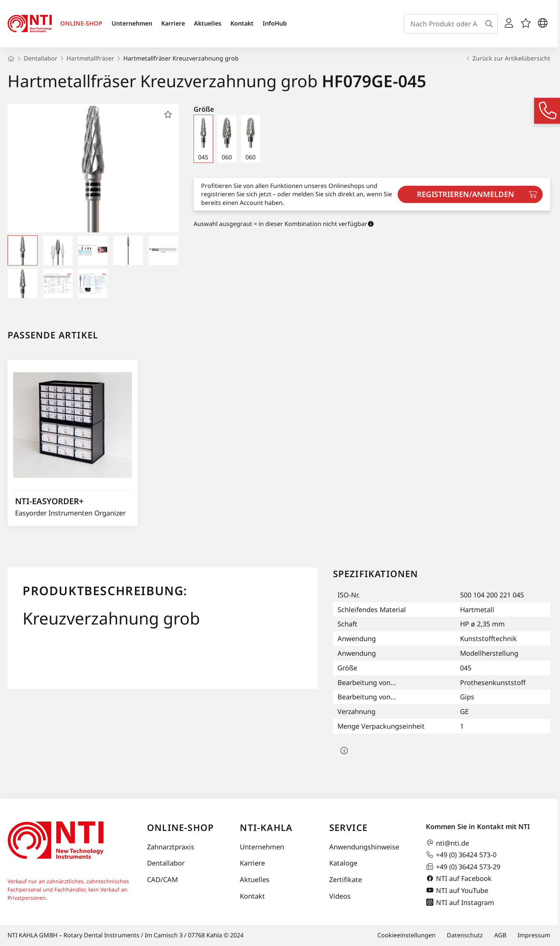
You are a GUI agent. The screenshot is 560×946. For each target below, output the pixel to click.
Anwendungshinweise (364, 847)
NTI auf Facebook (459, 879)
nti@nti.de (447, 843)
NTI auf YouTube (457, 890)
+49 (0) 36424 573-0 (461, 855)
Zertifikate (346, 879)
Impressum (534, 935)
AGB (500, 935)
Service (348, 827)
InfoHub (275, 23)
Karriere (173, 23)
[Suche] (490, 24)
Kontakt (242, 23)
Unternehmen (132, 23)
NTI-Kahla (266, 827)
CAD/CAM (162, 879)
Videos (340, 896)
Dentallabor (166, 863)
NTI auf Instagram (460, 902)
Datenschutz (465, 935)
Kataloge (343, 863)
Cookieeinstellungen (406, 935)
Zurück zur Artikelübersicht (508, 58)
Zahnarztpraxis (171, 847)
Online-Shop (180, 827)
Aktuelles (208, 23)
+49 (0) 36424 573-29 (463, 867)
